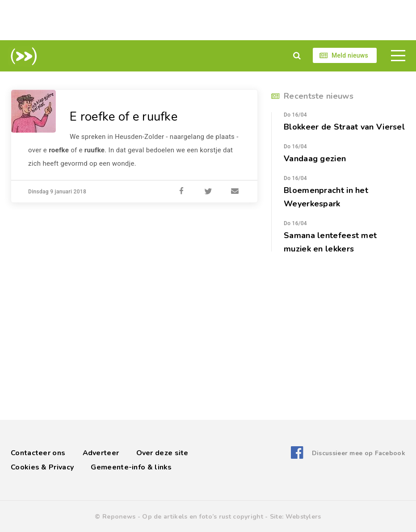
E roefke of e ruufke (124, 117)
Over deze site (162, 453)
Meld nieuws (350, 55)
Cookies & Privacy (42, 467)
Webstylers (303, 517)
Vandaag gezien (315, 159)
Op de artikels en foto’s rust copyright (203, 517)
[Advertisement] (208, 20)
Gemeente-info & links (131, 467)
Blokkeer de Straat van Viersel (344, 127)
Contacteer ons (38, 453)
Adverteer (101, 453)
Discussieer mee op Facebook (359, 453)
